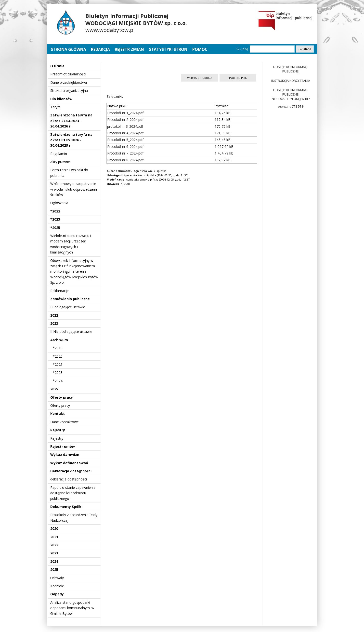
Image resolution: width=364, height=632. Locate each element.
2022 (54, 315)
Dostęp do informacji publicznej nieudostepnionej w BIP (291, 94)
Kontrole (57, 586)
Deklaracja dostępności (71, 471)
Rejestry (58, 430)
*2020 (58, 356)
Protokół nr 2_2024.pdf (125, 119)
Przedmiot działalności (68, 74)
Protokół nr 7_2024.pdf (125, 153)
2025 (54, 389)
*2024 (58, 381)
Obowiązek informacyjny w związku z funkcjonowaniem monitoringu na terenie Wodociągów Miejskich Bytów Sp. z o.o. (74, 272)
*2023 (55, 219)
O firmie (57, 66)
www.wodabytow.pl (110, 30)
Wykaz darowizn (65, 455)
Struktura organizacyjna (69, 91)
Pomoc (200, 49)
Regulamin (59, 154)
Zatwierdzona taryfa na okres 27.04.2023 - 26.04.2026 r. (71, 121)
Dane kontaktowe (65, 422)
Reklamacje (59, 291)
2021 (54, 537)
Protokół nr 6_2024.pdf (125, 147)
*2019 (58, 348)
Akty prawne (60, 162)
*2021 (58, 364)
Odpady (57, 594)
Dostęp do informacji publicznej (291, 69)
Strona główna (69, 49)
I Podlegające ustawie (68, 307)
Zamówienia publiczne (70, 299)
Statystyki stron (168, 49)
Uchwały (57, 578)
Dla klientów (61, 99)
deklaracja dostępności (69, 479)
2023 (54, 323)
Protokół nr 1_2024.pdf (125, 113)
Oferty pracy (62, 397)
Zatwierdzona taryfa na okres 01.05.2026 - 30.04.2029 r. (71, 140)
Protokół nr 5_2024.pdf (125, 140)
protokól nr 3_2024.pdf (125, 126)
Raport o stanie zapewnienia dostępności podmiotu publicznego (73, 493)
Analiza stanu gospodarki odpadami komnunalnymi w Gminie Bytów (72, 608)
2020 (54, 528)
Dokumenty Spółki (66, 507)
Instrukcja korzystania (291, 81)
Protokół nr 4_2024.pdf (125, 133)
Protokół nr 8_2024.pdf (125, 160)
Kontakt (58, 414)
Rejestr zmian (129, 49)
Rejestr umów (63, 446)
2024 (54, 561)
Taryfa (55, 107)
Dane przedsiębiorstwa (69, 82)
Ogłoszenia (59, 203)
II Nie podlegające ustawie (71, 331)
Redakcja (100, 49)
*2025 (55, 228)
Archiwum (59, 340)
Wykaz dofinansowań (69, 463)
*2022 (55, 211)
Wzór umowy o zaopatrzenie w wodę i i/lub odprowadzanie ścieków (74, 189)
